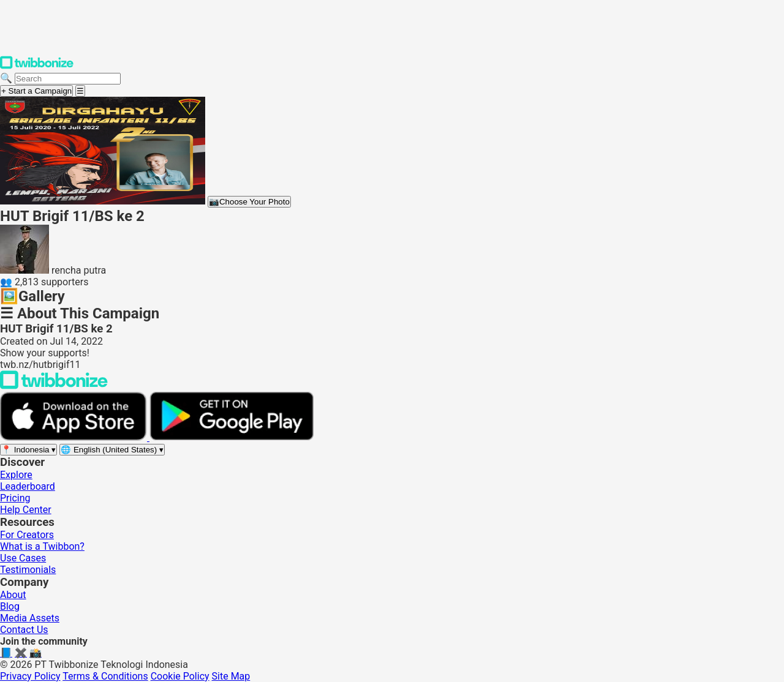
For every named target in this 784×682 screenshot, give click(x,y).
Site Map (231, 676)
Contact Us (24, 630)
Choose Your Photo (249, 202)
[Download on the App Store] (75, 437)
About (13, 595)
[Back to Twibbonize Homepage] (54, 386)
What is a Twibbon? (42, 546)
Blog (10, 606)
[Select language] (112, 450)
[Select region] (28, 450)
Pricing (15, 498)
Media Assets (30, 618)
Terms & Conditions (105, 676)
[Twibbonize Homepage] (37, 66)
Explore (16, 475)
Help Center (26, 510)
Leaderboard (28, 486)
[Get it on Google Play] (232, 437)
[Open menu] (80, 91)
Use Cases (23, 558)
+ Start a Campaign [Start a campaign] (36, 91)
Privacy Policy (30, 676)
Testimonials (28, 570)
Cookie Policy (180, 676)
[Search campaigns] (68, 79)
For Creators (27, 535)
